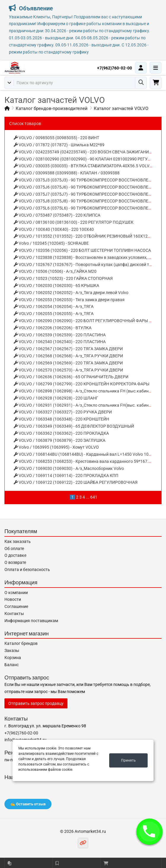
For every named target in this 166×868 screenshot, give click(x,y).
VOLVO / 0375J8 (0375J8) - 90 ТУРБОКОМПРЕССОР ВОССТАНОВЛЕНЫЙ (86, 201)
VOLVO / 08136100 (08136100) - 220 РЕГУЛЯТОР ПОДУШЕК (74, 222)
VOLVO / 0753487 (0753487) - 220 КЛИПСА (57, 215)
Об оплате (14, 549)
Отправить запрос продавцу (36, 703)
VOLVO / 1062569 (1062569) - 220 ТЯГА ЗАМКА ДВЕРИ (68, 363)
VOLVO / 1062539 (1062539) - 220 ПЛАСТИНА (60, 335)
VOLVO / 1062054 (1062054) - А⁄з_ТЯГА (54, 306)
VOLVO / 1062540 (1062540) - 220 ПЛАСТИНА (60, 342)
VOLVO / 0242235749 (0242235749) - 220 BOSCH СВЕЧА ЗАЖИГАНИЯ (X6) (87, 152)
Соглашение (16, 606)
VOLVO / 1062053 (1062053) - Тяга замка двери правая (69, 300)
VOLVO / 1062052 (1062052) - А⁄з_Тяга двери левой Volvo (71, 293)
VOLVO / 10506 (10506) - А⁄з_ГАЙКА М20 (55, 271)
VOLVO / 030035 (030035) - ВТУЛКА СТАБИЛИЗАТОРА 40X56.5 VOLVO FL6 (87, 166)
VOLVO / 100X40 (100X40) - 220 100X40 (54, 229)
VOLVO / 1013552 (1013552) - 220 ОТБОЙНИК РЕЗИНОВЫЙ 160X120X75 (86, 236)
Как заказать (18, 541)
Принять (128, 760)
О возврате (15, 562)
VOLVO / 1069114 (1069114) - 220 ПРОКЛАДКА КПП (66, 476)
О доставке (15, 555)
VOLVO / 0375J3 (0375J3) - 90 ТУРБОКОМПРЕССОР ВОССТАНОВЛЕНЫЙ (86, 180)
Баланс (12, 665)
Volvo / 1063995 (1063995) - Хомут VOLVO (56, 447)
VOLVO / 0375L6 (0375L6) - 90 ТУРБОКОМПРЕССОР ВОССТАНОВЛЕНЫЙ (86, 208)
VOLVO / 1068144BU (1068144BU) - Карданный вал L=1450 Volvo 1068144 (87, 454)
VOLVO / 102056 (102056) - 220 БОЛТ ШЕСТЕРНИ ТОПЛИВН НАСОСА (82, 250)
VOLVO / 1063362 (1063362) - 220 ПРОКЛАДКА (61, 433)
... (88, 497)
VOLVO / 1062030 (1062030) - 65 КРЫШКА (56, 285)
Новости (13, 599)
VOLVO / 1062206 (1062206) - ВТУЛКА (53, 328)
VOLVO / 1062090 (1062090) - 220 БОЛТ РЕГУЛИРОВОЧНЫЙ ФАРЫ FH (84, 321)
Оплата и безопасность (27, 570)
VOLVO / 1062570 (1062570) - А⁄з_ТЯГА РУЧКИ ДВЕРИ (68, 370)
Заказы (12, 650)
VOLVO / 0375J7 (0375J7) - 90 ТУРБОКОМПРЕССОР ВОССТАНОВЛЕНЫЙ (86, 194)
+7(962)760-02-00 (115, 68)
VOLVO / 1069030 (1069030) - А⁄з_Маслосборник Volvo (69, 468)
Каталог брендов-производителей (52, 108)
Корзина (13, 658)
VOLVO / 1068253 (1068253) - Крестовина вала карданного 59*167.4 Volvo (88, 461)
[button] (149, 832)
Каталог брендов (21, 643)
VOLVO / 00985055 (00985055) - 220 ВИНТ (56, 138)
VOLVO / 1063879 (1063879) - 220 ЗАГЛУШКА (59, 440)
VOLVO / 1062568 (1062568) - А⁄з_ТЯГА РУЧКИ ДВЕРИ (68, 356)
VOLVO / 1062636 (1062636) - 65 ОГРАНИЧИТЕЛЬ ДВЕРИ (71, 377)
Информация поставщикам (31, 621)
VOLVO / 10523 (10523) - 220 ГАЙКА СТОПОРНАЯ (63, 278)
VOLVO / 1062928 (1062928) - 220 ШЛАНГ (56, 398)
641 (94, 497)
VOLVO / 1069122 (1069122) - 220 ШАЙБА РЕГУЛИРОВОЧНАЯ (76, 482)
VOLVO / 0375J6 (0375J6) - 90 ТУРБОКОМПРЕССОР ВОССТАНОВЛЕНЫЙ (86, 187)
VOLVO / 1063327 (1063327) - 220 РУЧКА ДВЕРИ (63, 412)
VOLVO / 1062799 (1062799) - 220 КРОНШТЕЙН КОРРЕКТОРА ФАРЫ (82, 384)
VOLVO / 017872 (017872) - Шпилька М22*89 (59, 145)
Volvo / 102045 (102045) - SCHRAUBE (51, 243)
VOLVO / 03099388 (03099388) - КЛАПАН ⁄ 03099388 (67, 173)
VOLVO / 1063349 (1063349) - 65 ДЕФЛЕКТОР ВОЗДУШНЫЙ (74, 426)
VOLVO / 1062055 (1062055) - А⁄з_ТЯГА (54, 314)
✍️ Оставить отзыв (28, 804)
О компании (16, 593)
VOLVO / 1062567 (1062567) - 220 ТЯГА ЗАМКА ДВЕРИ (68, 349)
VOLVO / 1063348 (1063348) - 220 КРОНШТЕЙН (61, 419)
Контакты (14, 614)
